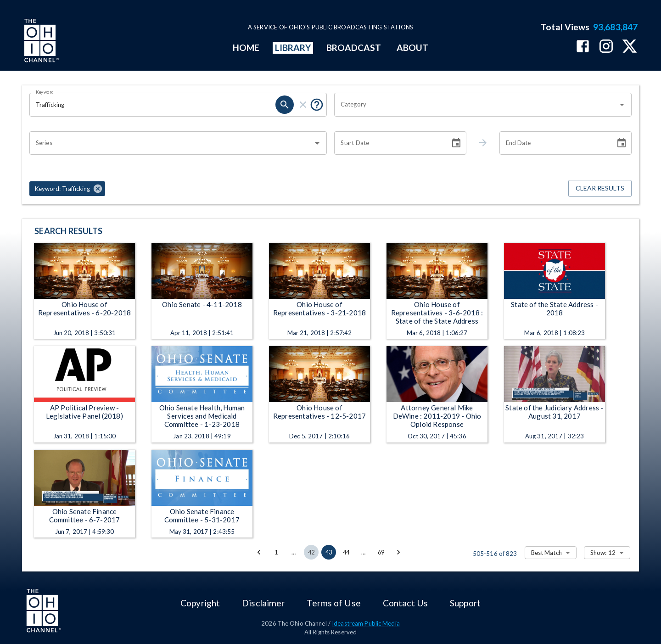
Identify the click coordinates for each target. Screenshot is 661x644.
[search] (285, 105)
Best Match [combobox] (546, 553)
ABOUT (412, 48)
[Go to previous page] (259, 552)
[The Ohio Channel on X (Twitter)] (630, 47)
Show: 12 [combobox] (603, 553)
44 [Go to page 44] (346, 552)
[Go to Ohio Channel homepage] (40, 42)
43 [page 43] (329, 552)
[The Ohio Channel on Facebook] (583, 47)
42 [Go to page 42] (311, 552)
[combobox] (476, 105)
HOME (246, 48)
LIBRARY (293, 48)
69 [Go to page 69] (381, 552)
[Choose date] (456, 143)
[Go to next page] (398, 552)
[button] (67, 189)
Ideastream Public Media (366, 623)
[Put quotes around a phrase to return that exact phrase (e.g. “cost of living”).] (317, 105)
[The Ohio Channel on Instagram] (606, 47)
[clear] (303, 105)
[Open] (622, 105)
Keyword (45, 92)
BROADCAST (354, 48)
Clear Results (600, 188)
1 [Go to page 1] (276, 552)
